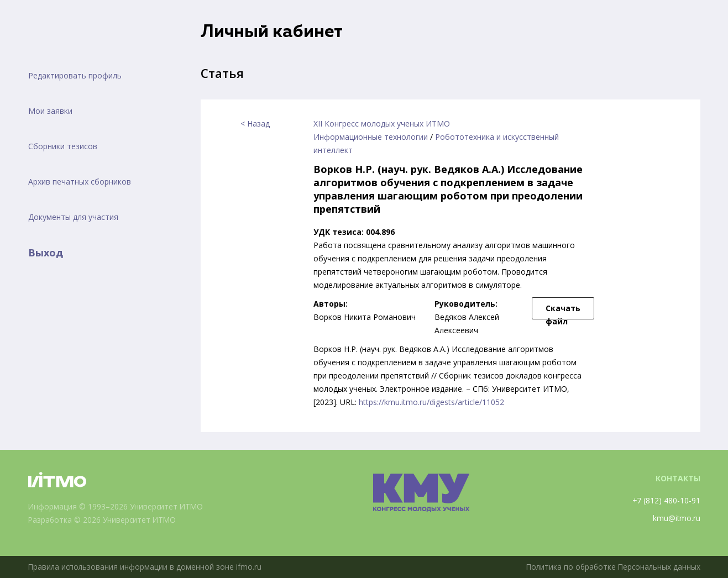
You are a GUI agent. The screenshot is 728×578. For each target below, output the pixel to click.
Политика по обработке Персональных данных (611, 567)
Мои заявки (50, 111)
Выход (46, 253)
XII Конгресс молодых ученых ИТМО (382, 124)
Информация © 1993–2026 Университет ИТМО (117, 506)
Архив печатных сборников (80, 182)
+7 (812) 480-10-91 (666, 500)
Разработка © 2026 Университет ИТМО (104, 520)
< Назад (255, 124)
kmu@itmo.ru (676, 518)
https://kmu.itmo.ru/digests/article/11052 (431, 402)
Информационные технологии (371, 137)
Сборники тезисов (63, 146)
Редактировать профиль (75, 75)
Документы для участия (73, 217)
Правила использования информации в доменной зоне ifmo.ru (146, 567)
